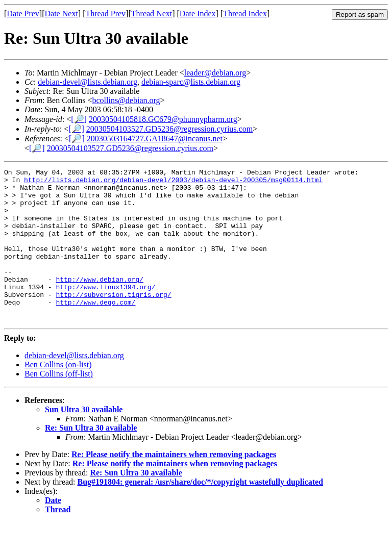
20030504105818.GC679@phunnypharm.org (163, 119)
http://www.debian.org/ (100, 302)
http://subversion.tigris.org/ (113, 320)
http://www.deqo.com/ (95, 330)
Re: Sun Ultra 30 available (91, 458)
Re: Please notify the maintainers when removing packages (174, 485)
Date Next (62, 14)
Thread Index (245, 14)
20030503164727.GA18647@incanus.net (155, 139)
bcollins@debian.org (126, 100)
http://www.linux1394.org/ (105, 311)
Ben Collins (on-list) (58, 395)
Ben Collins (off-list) (59, 404)
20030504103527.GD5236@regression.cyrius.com (169, 129)
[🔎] (79, 119)
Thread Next (152, 14)
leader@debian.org (215, 73)
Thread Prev (105, 14)
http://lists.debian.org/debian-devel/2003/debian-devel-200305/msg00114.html (173, 183)
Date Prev (23, 14)
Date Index (198, 14)
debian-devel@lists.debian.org (88, 82)
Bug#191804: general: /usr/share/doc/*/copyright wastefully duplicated (200, 512)
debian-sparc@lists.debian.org (191, 82)
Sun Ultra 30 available (84, 440)
